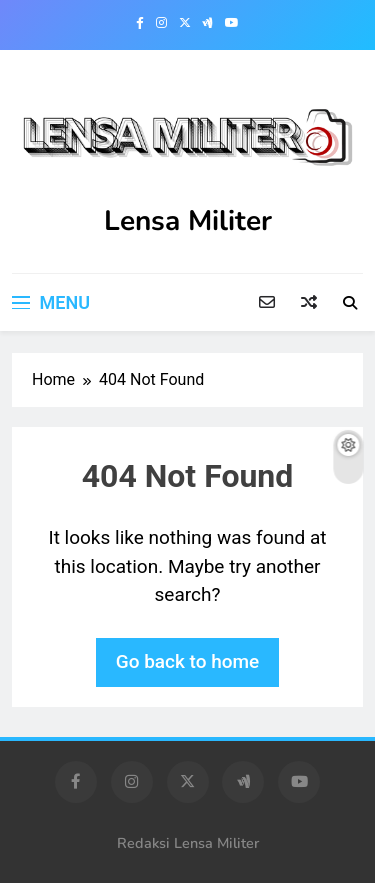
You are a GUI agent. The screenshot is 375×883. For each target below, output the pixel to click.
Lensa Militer (188, 221)
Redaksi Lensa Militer (188, 843)
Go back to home (188, 661)
